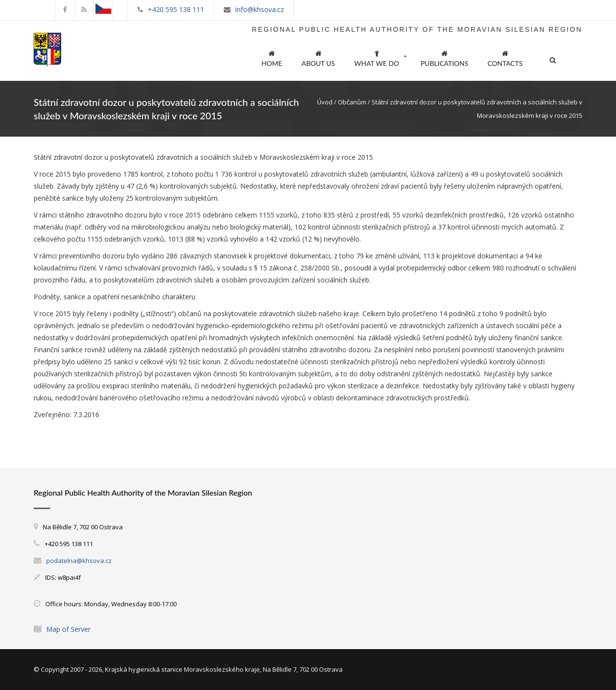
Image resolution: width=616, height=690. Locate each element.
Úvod (325, 102)
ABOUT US (318, 57)
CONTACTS (505, 57)
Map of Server (68, 629)
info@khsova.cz (260, 9)
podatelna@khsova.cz (79, 561)
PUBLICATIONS (444, 57)
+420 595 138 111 (176, 9)
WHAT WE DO (377, 57)
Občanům (352, 102)
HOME (272, 57)
